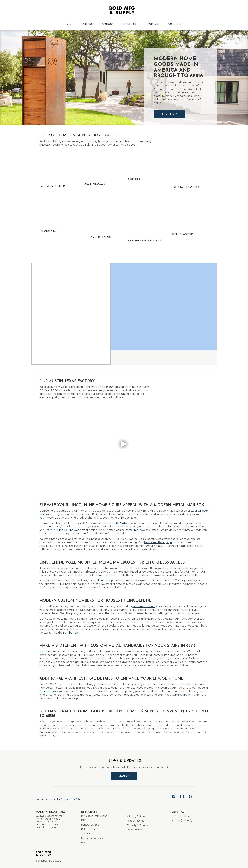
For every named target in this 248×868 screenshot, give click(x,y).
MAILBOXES (130, 24)
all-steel (48, 530)
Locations (41, 799)
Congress (187, 629)
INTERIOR (88, 24)
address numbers (144, 606)
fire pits (188, 695)
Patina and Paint (90, 829)
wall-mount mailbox (130, 568)
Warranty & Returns (137, 825)
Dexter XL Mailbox (118, 523)
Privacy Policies (135, 830)
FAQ (84, 820)
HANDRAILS (152, 24)
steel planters (143, 695)
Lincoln (67, 799)
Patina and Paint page (158, 542)
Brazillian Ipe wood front (73, 530)
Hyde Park (100, 581)
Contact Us (87, 834)
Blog (84, 843)
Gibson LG (128, 581)
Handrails (45, 651)
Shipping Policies (136, 816)
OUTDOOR (108, 24)
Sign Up (124, 776)
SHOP (70, 24)
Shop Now (170, 114)
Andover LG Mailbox (57, 584)
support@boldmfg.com (185, 820)
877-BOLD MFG (181, 816)
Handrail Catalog (90, 825)
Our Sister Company (92, 838)
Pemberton (71, 633)
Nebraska (55, 799)
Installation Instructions (94, 816)
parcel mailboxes (136, 530)
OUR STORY (175, 24)
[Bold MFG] (122, 11)
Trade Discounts (135, 821)
